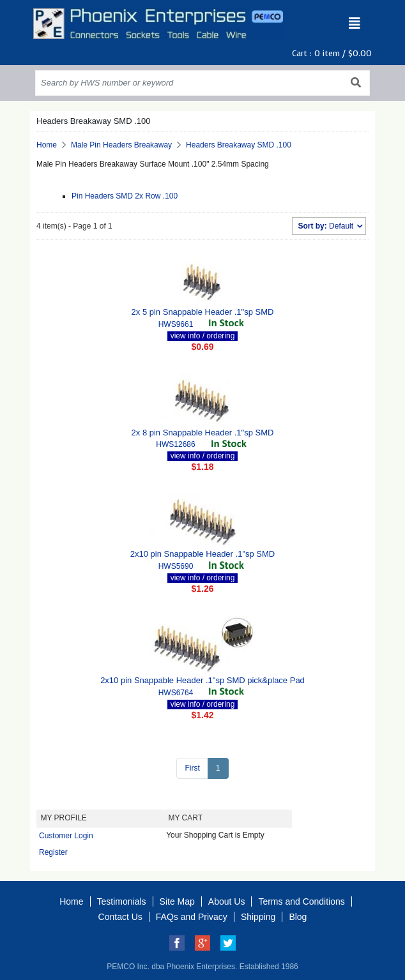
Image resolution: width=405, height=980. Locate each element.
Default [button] (326, 226)
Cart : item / (332, 53)
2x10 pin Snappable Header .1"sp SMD (202, 554)
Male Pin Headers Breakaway (121, 145)
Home (47, 145)
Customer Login (66, 836)
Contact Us (120, 917)
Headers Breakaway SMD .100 (239, 145)
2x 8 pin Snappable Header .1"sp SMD (203, 433)
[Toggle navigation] (355, 24)
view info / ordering (203, 336)
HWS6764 (176, 693)
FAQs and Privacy (192, 917)
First (192, 768)
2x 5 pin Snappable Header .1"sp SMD (203, 312)
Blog (298, 917)
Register (53, 852)
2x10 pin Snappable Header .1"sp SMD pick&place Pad (202, 680)
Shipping (258, 917)
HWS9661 (176, 324)
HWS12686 (175, 444)
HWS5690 (176, 566)
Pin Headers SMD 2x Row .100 (125, 196)
